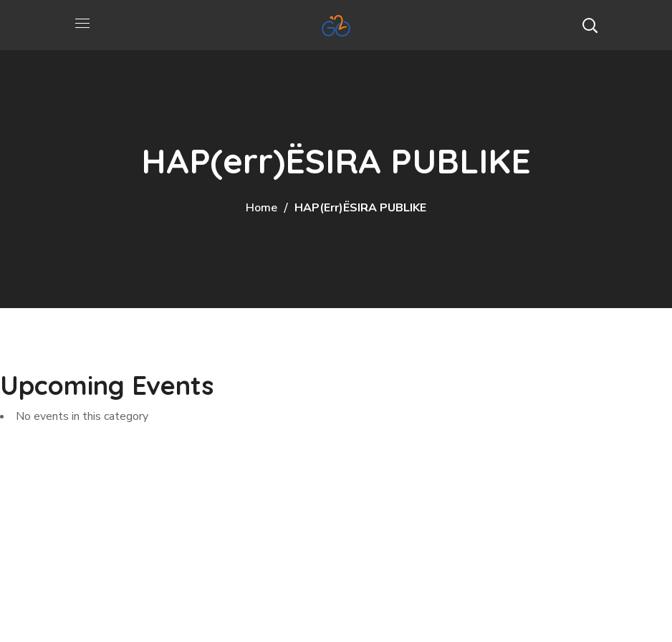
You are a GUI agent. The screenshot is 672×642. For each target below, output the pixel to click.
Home (261, 208)
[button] (590, 25)
